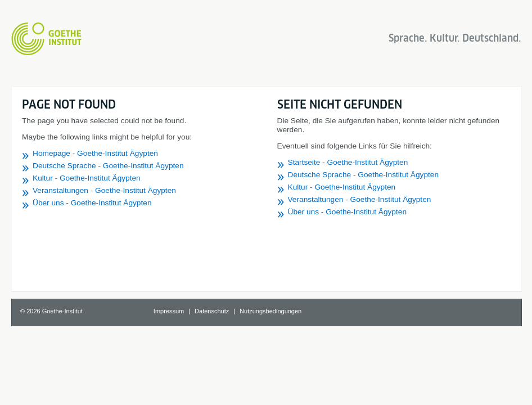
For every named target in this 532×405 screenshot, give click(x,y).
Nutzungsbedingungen (270, 311)
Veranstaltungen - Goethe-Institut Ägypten (104, 190)
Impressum (169, 311)
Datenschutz (212, 311)
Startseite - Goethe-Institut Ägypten (348, 162)
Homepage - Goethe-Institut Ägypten (95, 153)
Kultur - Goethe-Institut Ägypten (87, 178)
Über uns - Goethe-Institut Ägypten (92, 203)
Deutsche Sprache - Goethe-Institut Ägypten (108, 166)
